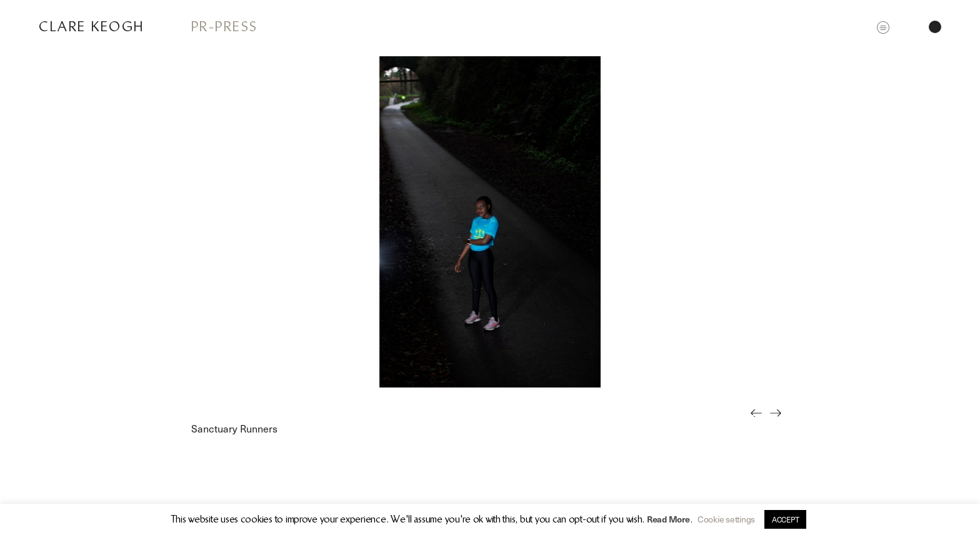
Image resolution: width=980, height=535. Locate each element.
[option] (490, 222)
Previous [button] (760, 422)
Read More (668, 519)
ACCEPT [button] (785, 519)
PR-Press (225, 27)
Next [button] (779, 422)
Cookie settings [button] (726, 519)
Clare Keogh (92, 27)
